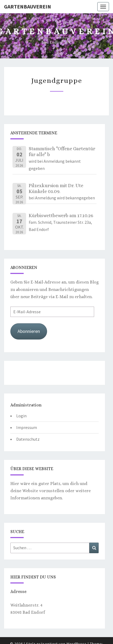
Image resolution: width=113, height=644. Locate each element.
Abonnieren (29, 331)
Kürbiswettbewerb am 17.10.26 (61, 216)
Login (21, 416)
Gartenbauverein (28, 7)
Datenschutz (28, 439)
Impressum (27, 427)
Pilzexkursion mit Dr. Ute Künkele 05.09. (56, 188)
